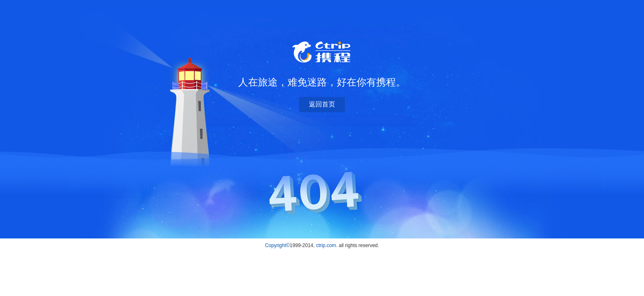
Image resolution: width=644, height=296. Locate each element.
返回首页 (322, 104)
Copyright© (277, 245)
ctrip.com (326, 245)
